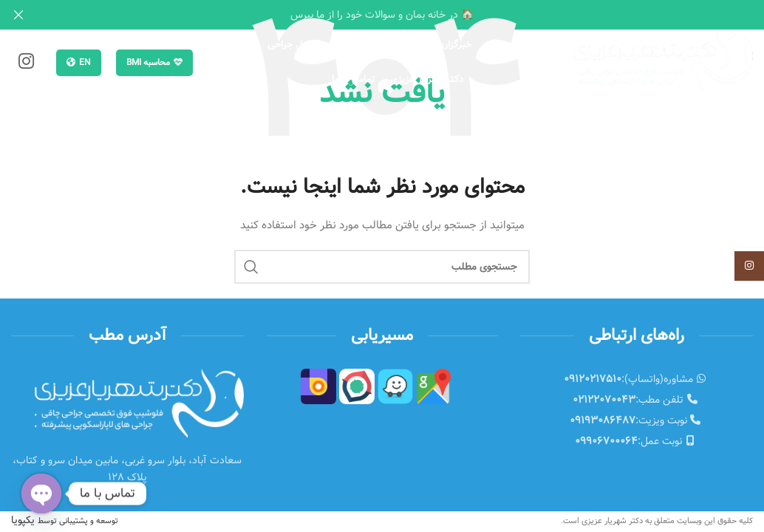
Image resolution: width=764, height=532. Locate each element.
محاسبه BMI (154, 59)
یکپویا (65, 517)
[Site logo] (663, 59)
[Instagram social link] (26, 60)
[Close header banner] (18, 15)
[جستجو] (215, 60)
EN (79, 59)
